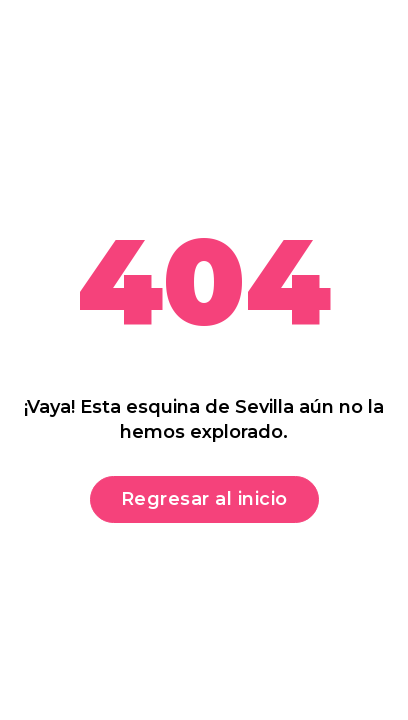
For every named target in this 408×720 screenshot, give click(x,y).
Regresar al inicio (204, 499)
